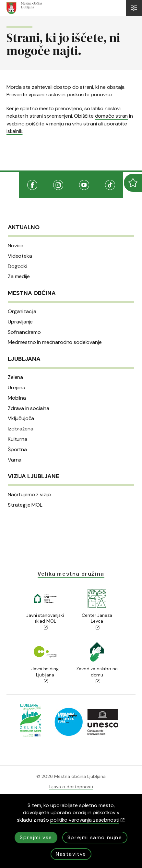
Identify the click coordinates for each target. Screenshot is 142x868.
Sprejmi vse (36, 837)
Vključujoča (21, 418)
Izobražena (20, 429)
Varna (15, 460)
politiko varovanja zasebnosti (87, 820)
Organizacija (22, 311)
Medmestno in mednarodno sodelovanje (55, 342)
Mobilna (17, 398)
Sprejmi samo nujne (95, 837)
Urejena (17, 388)
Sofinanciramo (24, 332)
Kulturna (18, 439)
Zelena (15, 377)
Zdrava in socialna (29, 408)
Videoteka (20, 256)
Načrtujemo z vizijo (29, 495)
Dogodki (18, 266)
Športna (17, 450)
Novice (16, 246)
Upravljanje (20, 322)
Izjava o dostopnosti (71, 787)
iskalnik (14, 131)
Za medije (19, 276)
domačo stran (112, 116)
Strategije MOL (25, 505)
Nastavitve (71, 854)
